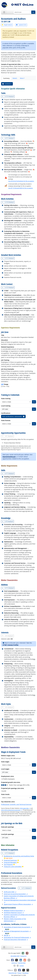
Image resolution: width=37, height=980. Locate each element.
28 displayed (8, 202)
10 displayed (8, 853)
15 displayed (8, 474)
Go (33, 12)
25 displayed (8, 258)
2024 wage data (24, 808)
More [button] (22, 78)
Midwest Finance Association (13, 910)
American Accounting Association (15, 894)
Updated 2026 (21, 25)
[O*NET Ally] (7, 929)
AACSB (6, 935)
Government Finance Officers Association (17, 904)
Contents (6, 84)
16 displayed (8, 588)
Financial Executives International (15, 939)
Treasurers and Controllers (13, 867)
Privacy (20, 973)
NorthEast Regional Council (13, 913)
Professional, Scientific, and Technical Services (16, 804)
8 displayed (8, 521)
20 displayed (8, 287)
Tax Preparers (8, 864)
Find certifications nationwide (13, 416)
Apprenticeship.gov (9, 457)
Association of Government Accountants (17, 927)
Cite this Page (22, 963)
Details (15, 78)
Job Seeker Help (15, 956)
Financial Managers (10, 862)
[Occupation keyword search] (22, 12)
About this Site (13, 973)
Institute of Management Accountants (16, 931)
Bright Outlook (7, 25)
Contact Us (23, 956)
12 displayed (25, 888)
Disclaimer (26, 973)
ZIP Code (5, 409)
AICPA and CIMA (9, 892)
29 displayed (8, 96)
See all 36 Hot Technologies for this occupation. (21, 181)
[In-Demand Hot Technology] (33, 141)
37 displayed (8, 138)
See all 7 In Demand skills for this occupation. (21, 188)
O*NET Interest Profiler (11, 645)
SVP (2, 384)
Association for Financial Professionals (16, 937)
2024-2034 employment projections (11, 810)
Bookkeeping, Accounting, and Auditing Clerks (19, 856)
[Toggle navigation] (4, 12)
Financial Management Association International (20, 900)
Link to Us (14, 963)
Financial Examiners (10, 860)
